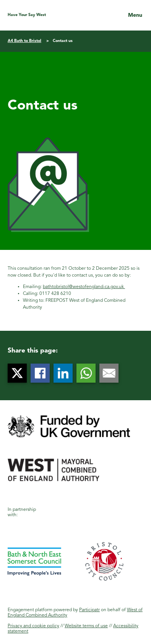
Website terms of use (86, 626)
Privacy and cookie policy (33, 626)
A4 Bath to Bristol (24, 41)
